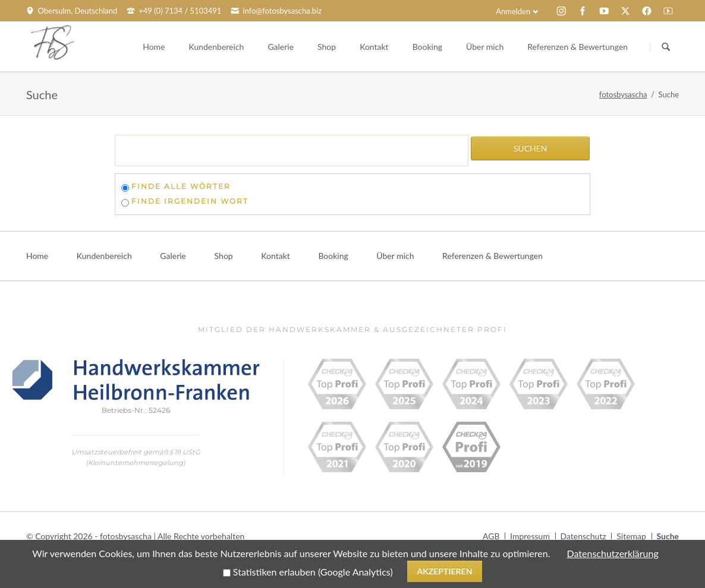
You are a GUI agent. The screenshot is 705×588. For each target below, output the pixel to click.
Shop (224, 256)
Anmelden (513, 11)
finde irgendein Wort (190, 201)
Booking (333, 256)
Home (37, 256)
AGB (491, 536)
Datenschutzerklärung (613, 553)
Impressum (530, 536)
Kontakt (276, 256)
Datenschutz (583, 536)
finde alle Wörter (181, 186)
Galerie (173, 256)
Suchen (666, 47)
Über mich (395, 256)
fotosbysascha (623, 94)
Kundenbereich (104, 256)
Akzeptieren (444, 571)
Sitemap (631, 536)
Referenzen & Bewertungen (492, 256)
